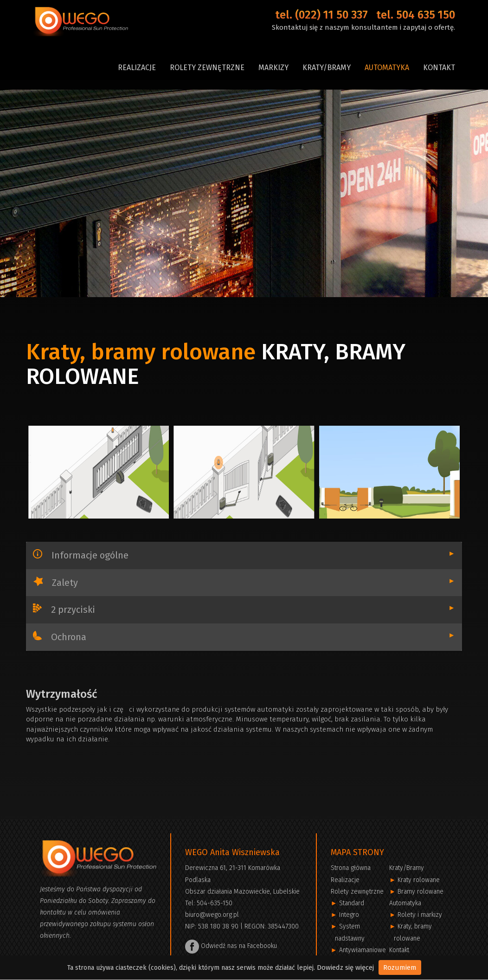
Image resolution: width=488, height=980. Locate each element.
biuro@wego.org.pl (212, 915)
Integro (349, 915)
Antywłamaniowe (363, 950)
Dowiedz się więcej (345, 967)
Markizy (273, 68)
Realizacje (137, 68)
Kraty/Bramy (327, 68)
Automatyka (387, 68)
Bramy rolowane (421, 892)
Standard (352, 903)
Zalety (252, 582)
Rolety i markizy (420, 915)
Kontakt (439, 68)
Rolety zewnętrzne (207, 68)
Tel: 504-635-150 (209, 903)
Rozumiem (400, 967)
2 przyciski (252, 609)
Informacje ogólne (252, 555)
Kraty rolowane (419, 880)
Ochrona (252, 636)
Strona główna (351, 868)
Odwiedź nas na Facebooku (231, 946)
